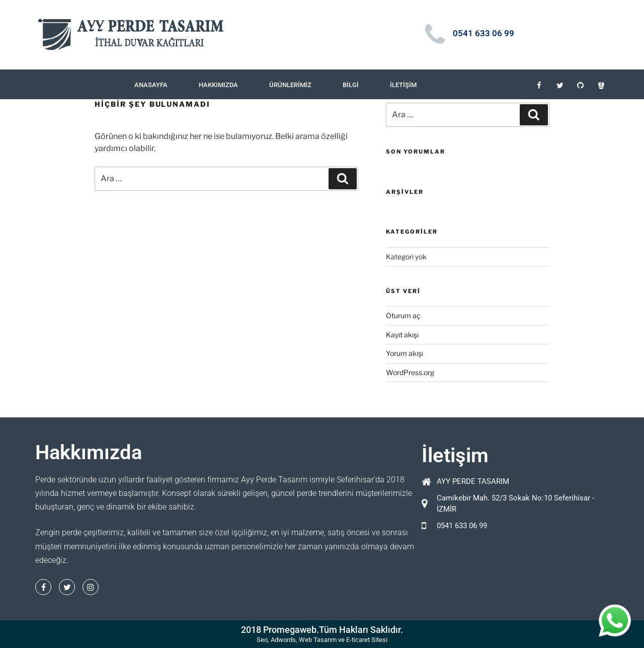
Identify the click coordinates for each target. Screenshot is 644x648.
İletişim (403, 85)
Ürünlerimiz (290, 85)
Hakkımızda (218, 85)
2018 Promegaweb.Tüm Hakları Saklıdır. (322, 630)
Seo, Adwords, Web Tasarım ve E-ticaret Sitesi (322, 640)
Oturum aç (403, 315)
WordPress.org (410, 372)
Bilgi (351, 85)
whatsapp (615, 615)
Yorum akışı (405, 353)
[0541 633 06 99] (435, 35)
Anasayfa (151, 85)
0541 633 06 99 (484, 33)
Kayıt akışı (402, 335)
